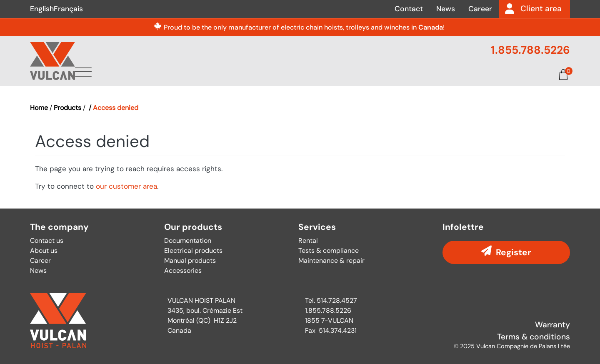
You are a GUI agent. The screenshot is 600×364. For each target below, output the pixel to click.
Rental (308, 241)
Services (340, 74)
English (42, 9)
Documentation (441, 74)
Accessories (183, 271)
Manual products (190, 261)
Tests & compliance (329, 251)
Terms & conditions (534, 337)
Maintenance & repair (331, 261)
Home (39, 108)
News (446, 9)
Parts (383, 74)
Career (480, 9)
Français (68, 9)
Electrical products (193, 251)
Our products (193, 227)
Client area (541, 9)
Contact (409, 9)
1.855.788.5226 (530, 50)
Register (514, 252)
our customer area (126, 186)
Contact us (47, 241)
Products (288, 74)
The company (59, 227)
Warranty (552, 325)
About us (235, 74)
